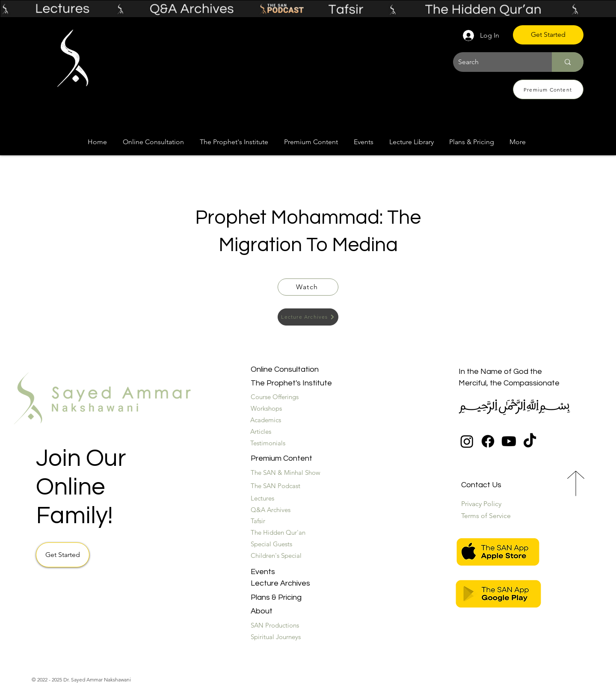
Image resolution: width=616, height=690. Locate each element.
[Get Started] (548, 35)
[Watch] (308, 287)
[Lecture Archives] (308, 317)
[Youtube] (509, 441)
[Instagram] (467, 441)
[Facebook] (488, 441)
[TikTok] (530, 441)
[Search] (496, 62)
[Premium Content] (548, 89)
